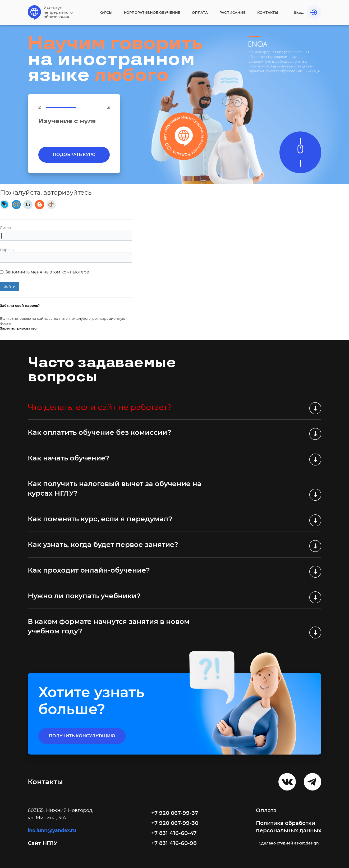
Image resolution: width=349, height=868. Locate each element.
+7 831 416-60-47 (174, 833)
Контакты (268, 12)
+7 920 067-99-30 (175, 823)
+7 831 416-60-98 (174, 843)
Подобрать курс (74, 155)
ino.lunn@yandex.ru (52, 830)
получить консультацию (82, 736)
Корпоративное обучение (152, 12)
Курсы (106, 12)
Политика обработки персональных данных (289, 827)
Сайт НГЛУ (43, 843)
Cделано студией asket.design (289, 843)
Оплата (200, 12)
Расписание (233, 12)
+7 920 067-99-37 (175, 813)
